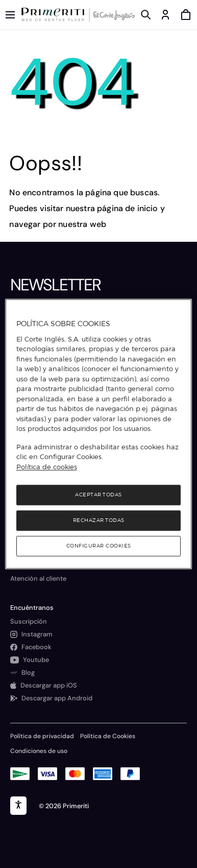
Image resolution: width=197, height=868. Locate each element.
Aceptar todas (98, 495)
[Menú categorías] (10, 15)
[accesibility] (18, 806)
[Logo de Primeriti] (55, 15)
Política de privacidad (42, 736)
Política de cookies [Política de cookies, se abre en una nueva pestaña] (47, 467)
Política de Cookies (108, 736)
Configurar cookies (99, 546)
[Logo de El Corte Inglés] (112, 15)
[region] (99, 434)
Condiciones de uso (39, 751)
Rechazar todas (99, 521)
